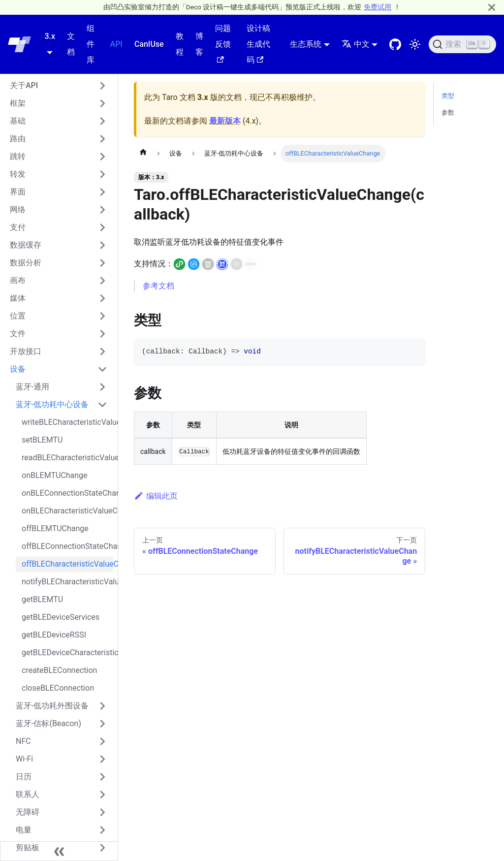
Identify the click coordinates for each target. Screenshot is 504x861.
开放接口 (26, 351)
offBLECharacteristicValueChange (67, 564)
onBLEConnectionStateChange (67, 493)
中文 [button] (356, 44)
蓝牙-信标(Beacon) (48, 723)
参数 (448, 112)
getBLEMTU (42, 599)
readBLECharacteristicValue (67, 458)
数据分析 (26, 263)
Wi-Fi (24, 759)
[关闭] (492, 7)
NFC (23, 741)
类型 (448, 96)
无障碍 (28, 812)
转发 (18, 174)
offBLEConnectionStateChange (67, 546)
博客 (199, 44)
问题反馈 (223, 43)
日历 (24, 777)
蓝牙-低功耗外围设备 (52, 706)
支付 (18, 227)
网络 (18, 209)
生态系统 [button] (306, 44)
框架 (18, 103)
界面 (18, 192)
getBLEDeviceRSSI (54, 635)
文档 (71, 44)
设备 (18, 369)
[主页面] (143, 154)
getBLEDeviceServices (61, 617)
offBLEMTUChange (55, 528)
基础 (18, 121)
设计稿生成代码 (258, 44)
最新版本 (225, 121)
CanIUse (149, 44)
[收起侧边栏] (59, 851)
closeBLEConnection (58, 688)
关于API (24, 85)
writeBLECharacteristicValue (67, 422)
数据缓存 (26, 245)
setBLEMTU (42, 440)
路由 (18, 139)
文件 (18, 334)
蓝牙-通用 (32, 387)
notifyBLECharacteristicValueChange (67, 582)
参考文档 (158, 286)
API (116, 44)
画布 (18, 280)
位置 (18, 316)
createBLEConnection (59, 670)
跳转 (18, 156)
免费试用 (378, 7)
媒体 (18, 298)
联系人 (28, 794)
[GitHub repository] (395, 44)
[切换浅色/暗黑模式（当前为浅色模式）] (415, 44)
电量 (24, 830)
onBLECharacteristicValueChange (67, 511)
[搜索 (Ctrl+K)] (462, 44)
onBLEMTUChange (55, 475)
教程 (180, 44)
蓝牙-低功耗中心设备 (52, 404)
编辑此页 (156, 496)
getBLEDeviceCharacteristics (67, 653)
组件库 (91, 44)
